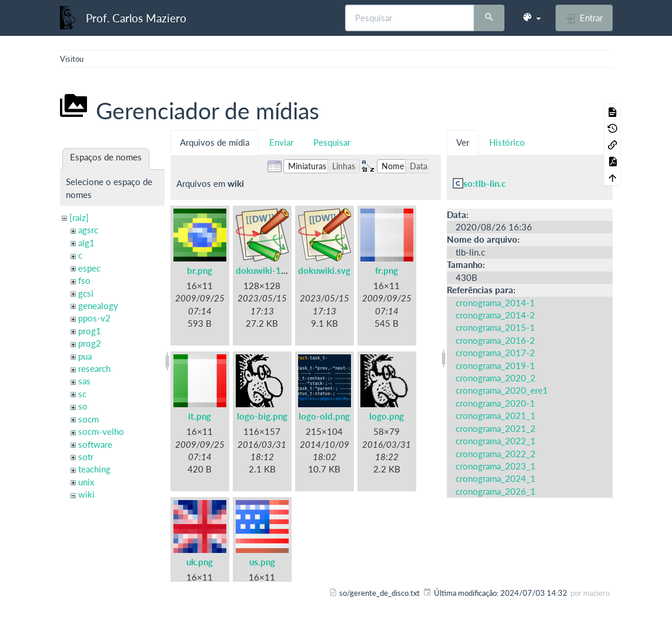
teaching (94, 469)
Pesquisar (332, 142)
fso (84, 280)
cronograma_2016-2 (495, 340)
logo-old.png (324, 416)
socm (88, 419)
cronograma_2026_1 (496, 491)
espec (89, 268)
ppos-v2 (94, 318)
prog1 (90, 331)
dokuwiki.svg (324, 270)
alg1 (86, 243)
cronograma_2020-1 (495, 403)
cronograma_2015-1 (495, 327)
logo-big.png (262, 416)
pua (85, 356)
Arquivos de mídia (215, 142)
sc (82, 394)
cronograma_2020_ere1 (502, 390)
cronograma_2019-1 (495, 366)
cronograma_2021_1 (496, 415)
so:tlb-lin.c (484, 183)
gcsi (86, 293)
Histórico (507, 142)
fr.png (387, 270)
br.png (200, 270)
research (94, 368)
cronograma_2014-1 (495, 303)
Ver (463, 142)
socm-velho (101, 431)
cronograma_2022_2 (496, 454)
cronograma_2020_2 (496, 378)
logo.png (387, 416)
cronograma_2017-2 (495, 353)
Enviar (281, 142)
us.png (262, 562)
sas (84, 381)
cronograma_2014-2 (495, 315)
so (83, 406)
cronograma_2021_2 (496, 428)
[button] (531, 18)
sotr (86, 457)
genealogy (98, 306)
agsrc (88, 230)
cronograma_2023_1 (496, 466)
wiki (86, 494)
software (95, 444)
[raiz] (79, 217)
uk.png (200, 562)
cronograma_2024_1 (496, 478)
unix (86, 482)
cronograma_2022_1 (496, 441)
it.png (200, 416)
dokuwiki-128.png (272, 270)
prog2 (90, 343)
